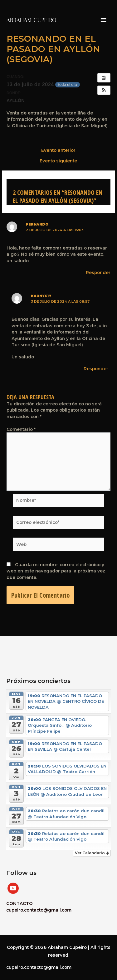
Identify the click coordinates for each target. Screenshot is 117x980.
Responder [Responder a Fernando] (98, 273)
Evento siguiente (58, 161)
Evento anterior (58, 151)
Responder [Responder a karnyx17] (96, 369)
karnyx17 (41, 296)
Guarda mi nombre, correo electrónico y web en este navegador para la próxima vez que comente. (56, 571)
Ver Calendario (92, 853)
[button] (104, 90)
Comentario (21, 429)
